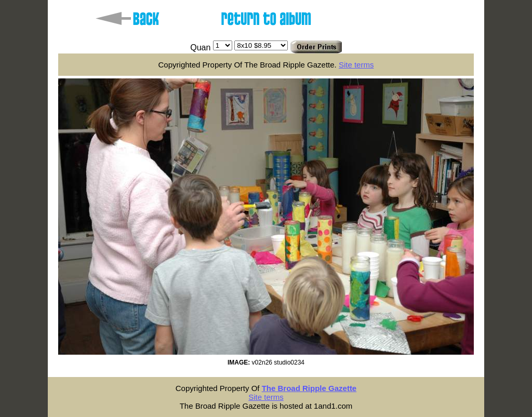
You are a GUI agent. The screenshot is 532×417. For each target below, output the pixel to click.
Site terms (356, 65)
